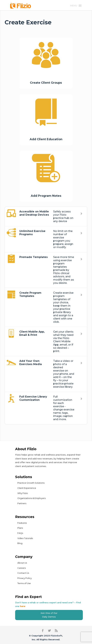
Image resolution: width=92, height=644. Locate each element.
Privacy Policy (25, 578)
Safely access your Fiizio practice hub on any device (63, 216)
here (23, 606)
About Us (22, 563)
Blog (20, 543)
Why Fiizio (23, 493)
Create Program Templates (30, 294)
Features (22, 523)
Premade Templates (34, 257)
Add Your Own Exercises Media (31, 363)
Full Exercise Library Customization (33, 398)
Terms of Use (24, 583)
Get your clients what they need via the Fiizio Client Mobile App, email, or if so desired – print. (63, 341)
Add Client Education (46, 139)
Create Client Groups (46, 83)
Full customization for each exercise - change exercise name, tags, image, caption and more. (64, 408)
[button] (74, 6)
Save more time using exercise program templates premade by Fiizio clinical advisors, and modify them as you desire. (64, 270)
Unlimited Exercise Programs (32, 233)
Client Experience (27, 488)
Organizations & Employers (31, 498)
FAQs (20, 533)
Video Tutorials (25, 538)
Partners (22, 503)
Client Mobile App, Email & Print (32, 333)
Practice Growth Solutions (31, 483)
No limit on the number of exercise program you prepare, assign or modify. (63, 239)
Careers (22, 568)
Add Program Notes (46, 196)
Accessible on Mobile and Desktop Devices (34, 213)
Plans (20, 528)
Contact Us (23, 573)
